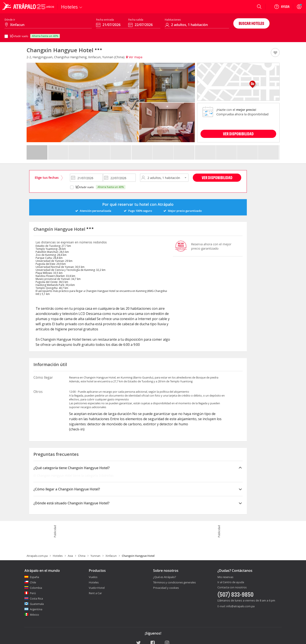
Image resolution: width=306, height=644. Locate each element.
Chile (33, 582)
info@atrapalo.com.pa (240, 606)
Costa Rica (36, 598)
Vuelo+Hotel (97, 588)
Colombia (36, 588)
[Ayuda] (282, 7)
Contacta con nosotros (232, 588)
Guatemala (37, 604)
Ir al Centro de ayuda (231, 582)
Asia (70, 556)
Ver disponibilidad (217, 178)
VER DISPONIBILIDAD (238, 134)
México (34, 615)
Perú (33, 593)
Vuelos (93, 577)
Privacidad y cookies (166, 588)
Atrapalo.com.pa (37, 556)
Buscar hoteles (251, 23)
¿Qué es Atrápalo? (165, 577)
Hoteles (58, 556)
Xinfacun (111, 556)
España (34, 577)
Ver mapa (134, 57)
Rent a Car (95, 593)
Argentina (36, 609)
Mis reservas (225, 577)
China (82, 556)
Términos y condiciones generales (174, 582)
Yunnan (95, 556)
